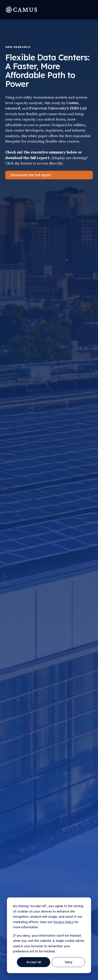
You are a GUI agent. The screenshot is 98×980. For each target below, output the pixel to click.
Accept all (34, 962)
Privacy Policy (63, 922)
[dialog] (49, 935)
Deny (68, 962)
